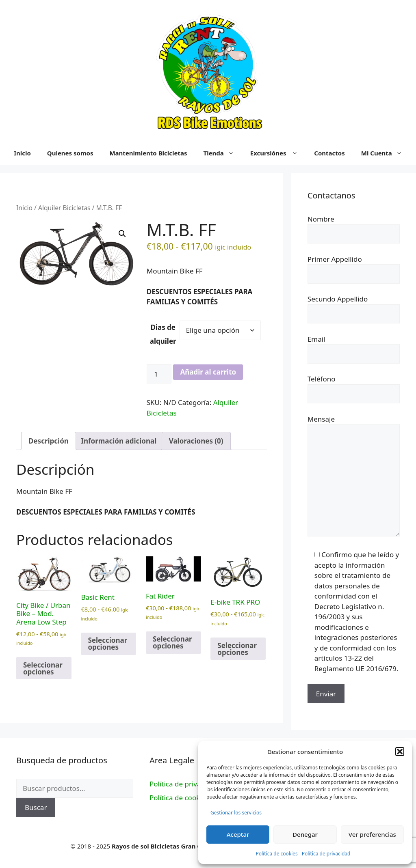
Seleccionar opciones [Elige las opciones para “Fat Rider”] (172, 642)
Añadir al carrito (208, 372)
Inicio (24, 208)
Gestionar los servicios (236, 813)
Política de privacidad (326, 854)
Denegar (305, 834)
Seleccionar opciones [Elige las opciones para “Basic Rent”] (107, 644)
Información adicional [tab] (119, 441)
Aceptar (238, 834)
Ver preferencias (372, 834)
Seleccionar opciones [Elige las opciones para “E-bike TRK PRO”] (237, 649)
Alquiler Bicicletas (64, 208)
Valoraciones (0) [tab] (196, 441)
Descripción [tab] (49, 441)
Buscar (36, 807)
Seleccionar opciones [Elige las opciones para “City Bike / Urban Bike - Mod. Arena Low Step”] (43, 668)
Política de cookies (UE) (187, 798)
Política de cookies (277, 854)
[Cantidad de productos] (159, 374)
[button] (400, 752)
